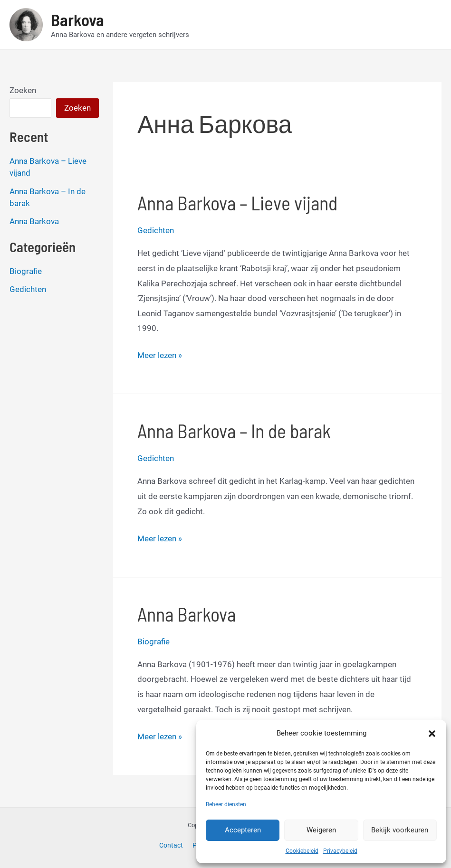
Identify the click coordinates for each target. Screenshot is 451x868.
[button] (432, 734)
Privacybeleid (340, 851)
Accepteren (243, 830)
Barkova (77, 19)
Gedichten (28, 289)
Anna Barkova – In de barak (234, 431)
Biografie (26, 271)
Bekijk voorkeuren (400, 830)
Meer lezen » (160, 356)
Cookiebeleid (302, 851)
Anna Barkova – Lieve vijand (237, 203)
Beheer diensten (226, 804)
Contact (171, 845)
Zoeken (23, 90)
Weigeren (321, 830)
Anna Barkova (34, 221)
